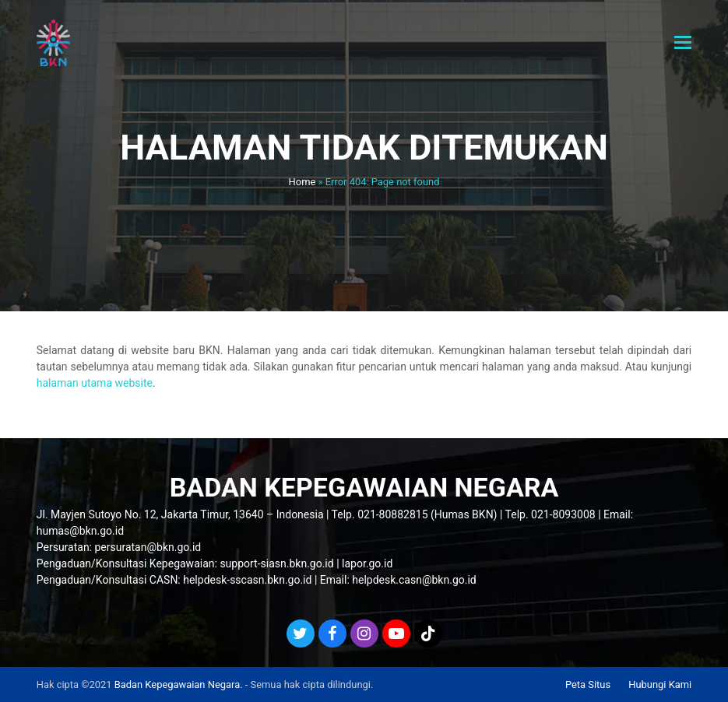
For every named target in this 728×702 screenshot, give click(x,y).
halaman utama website (95, 383)
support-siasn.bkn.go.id (276, 563)
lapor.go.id (367, 563)
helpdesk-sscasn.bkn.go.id (247, 580)
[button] (683, 43)
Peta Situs (588, 684)
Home (302, 182)
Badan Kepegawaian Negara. (179, 684)
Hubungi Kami (660, 684)
